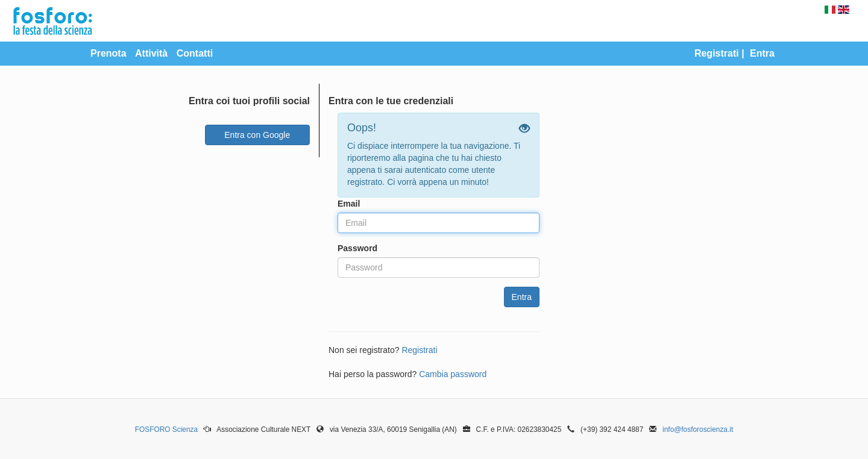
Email (349, 204)
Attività (151, 53)
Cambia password (453, 374)
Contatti (195, 53)
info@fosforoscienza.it (698, 429)
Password (357, 248)
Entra (762, 53)
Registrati (717, 53)
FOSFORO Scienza (166, 429)
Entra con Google (257, 135)
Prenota (108, 53)
